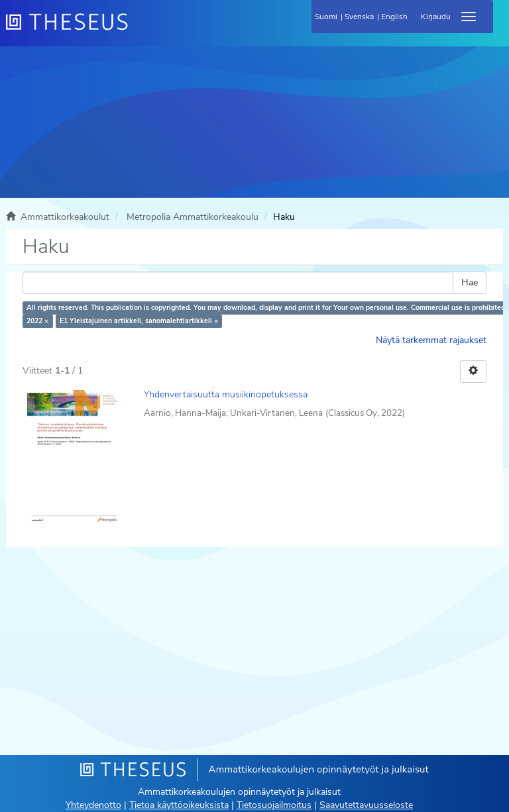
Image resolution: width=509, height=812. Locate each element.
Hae (470, 282)
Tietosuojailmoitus (274, 805)
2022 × (37, 321)
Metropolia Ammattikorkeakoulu (193, 217)
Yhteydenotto (93, 805)
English (394, 17)
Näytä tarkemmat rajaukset (431, 340)
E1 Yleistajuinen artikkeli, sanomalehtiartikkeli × (139, 321)
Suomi (326, 17)
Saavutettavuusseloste (366, 805)
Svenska (359, 17)
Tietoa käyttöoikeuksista (179, 805)
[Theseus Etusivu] (139, 30)
